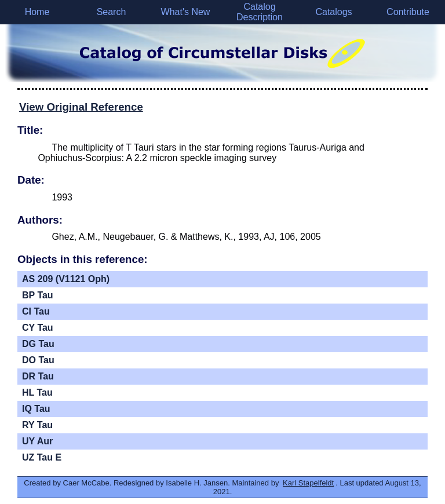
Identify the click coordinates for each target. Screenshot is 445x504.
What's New (186, 12)
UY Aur (37, 441)
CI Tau (36, 311)
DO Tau (38, 360)
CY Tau (38, 328)
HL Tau (37, 392)
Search (112, 12)
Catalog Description (260, 12)
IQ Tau (36, 409)
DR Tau (38, 376)
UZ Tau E (42, 457)
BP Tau (38, 295)
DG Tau (38, 344)
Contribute (408, 12)
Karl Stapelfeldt (308, 483)
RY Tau (37, 425)
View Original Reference (81, 107)
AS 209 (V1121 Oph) (66, 279)
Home (37, 12)
